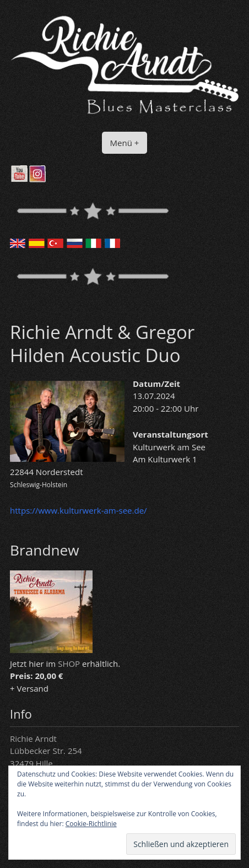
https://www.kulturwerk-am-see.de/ (78, 510)
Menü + (125, 143)
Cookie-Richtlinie (91, 824)
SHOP (69, 664)
